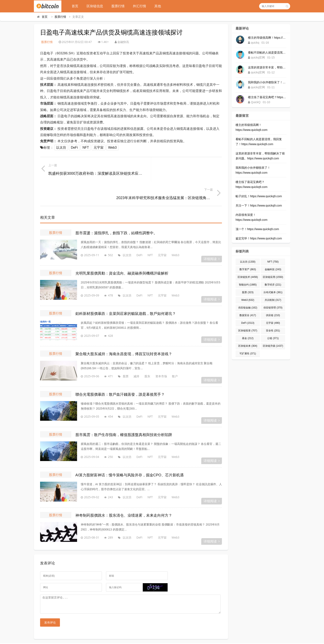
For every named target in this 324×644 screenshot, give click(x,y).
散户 (169, 352)
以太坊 (61, 148)
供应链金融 (248, 308)
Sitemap (186, 633)
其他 (159, 6)
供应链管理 (273, 308)
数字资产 (248, 269)
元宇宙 (99, 148)
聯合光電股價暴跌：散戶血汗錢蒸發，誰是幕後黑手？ (120, 370)
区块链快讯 (162, 628)
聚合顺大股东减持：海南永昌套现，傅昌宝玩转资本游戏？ (124, 330)
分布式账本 (273, 292)
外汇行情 (141, 6)
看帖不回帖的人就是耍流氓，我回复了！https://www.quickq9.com (267, 53)
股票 (120, 352)
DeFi (74, 148)
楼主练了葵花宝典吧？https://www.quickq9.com (267, 97)
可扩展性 (248, 354)
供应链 (273, 315)
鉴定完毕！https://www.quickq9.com (259, 238)
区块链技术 (248, 277)
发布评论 (50, 602)
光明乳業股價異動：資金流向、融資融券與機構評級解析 (122, 249)
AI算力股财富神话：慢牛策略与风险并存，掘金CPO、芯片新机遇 (130, 451)
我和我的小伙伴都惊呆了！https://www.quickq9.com (267, 82)
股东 (142, 352)
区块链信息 (96, 6)
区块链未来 (248, 346)
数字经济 (273, 285)
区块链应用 (273, 277)
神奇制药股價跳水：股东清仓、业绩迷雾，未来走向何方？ (124, 492)
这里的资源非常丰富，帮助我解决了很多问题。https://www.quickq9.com (267, 67)
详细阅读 (212, 235)
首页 (77, 6)
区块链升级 (273, 346)
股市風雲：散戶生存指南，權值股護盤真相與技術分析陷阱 (124, 411)
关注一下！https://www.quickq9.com (259, 206)
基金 (248, 338)
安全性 (273, 331)
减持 (131, 352)
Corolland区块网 (162, 639)
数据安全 (248, 315)
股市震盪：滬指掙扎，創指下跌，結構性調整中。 (116, 209)
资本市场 (156, 352)
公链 (273, 338)
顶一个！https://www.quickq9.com (257, 229)
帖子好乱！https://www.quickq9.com (259, 196)
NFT (86, 148)
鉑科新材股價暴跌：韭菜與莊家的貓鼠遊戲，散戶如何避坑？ (126, 290)
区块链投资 (248, 331)
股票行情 (120, 6)
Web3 (112, 148)
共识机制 (273, 300)
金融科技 (273, 269)
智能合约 (248, 285)
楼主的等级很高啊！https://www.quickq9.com (267, 38)
